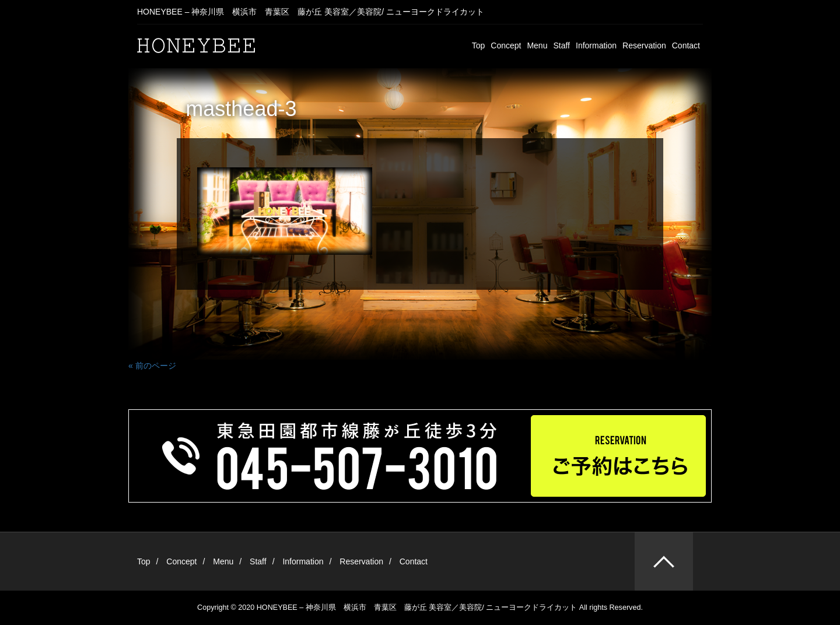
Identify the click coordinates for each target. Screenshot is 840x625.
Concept (506, 45)
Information (596, 45)
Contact (686, 45)
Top (479, 45)
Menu (537, 45)
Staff (561, 45)
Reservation (644, 45)
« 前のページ (152, 366)
